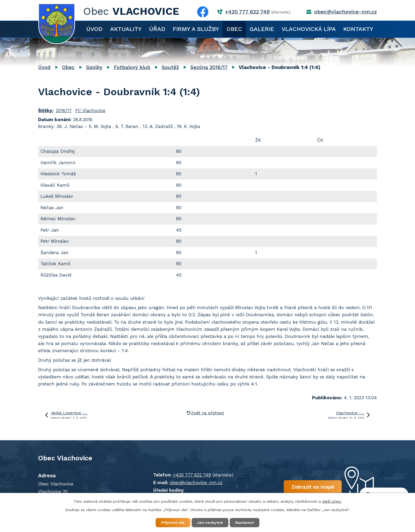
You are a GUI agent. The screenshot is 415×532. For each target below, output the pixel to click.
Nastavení (245, 522)
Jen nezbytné (210, 522)
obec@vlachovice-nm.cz (346, 12)
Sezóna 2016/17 (209, 67)
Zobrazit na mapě (313, 487)
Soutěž (170, 67)
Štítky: (46, 111)
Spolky (94, 67)
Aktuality (126, 29)
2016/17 (64, 111)
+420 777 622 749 (247, 12)
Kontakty (358, 29)
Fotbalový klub (132, 67)
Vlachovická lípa (309, 29)
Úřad (157, 29)
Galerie (262, 29)
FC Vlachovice (90, 111)
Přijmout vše (173, 522)
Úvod (94, 29)
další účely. (332, 501)
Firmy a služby (196, 29)
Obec (234, 29)
